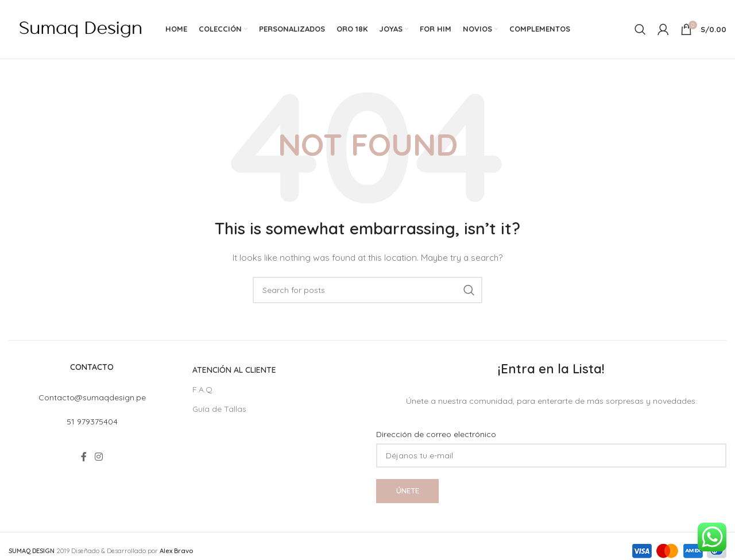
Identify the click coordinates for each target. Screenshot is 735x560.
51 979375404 (92, 423)
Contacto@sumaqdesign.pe (92, 399)
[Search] (640, 30)
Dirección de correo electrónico (436, 435)
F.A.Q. (203, 391)
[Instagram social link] (98, 458)
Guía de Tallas (219, 410)
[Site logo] (80, 29)
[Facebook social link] (84, 458)
